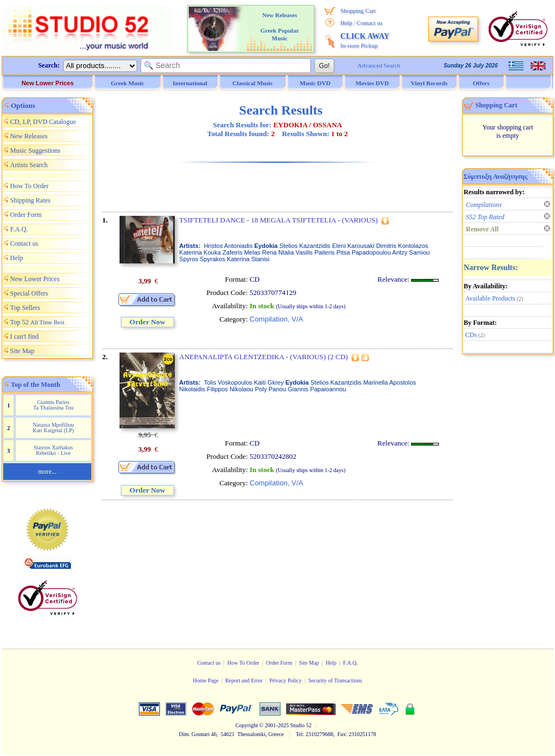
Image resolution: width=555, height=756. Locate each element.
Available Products (491, 298)
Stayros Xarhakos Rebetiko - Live (53, 450)
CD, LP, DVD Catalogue (43, 122)
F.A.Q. (19, 229)
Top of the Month (36, 385)
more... (48, 472)
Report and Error (244, 680)
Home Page (205, 680)
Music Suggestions (35, 151)
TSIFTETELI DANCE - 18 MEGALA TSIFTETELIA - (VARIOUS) (279, 220)
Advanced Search (379, 65)
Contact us (369, 23)
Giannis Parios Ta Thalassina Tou (53, 405)
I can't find (24, 336)
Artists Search (29, 165)
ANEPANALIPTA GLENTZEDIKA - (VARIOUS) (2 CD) (264, 357)
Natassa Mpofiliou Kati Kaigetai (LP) (53, 428)
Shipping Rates (30, 200)
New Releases (29, 136)
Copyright (247, 725)
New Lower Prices (48, 83)
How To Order (29, 186)
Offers (481, 83)
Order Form (26, 215)
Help (346, 23)
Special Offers (29, 293)
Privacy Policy (286, 680)
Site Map (22, 351)
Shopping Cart (358, 11)
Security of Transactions (335, 680)
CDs (471, 335)
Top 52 (37, 322)
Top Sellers (25, 308)
